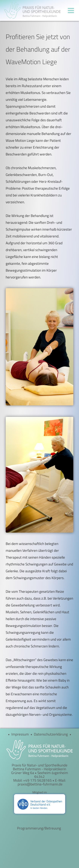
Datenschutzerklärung (51, 734)
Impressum (20, 734)
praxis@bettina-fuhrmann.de (40, 784)
